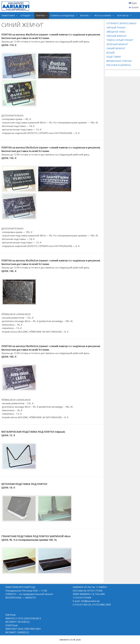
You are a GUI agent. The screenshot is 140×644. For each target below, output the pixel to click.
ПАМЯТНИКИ (10, 15)
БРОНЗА (87, 15)
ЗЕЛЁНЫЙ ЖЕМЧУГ (117, 44)
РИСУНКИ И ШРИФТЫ (119, 65)
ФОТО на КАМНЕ (105, 15)
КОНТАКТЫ (125, 15)
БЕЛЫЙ (110, 53)
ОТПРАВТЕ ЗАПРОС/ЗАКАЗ (121, 23)
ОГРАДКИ (27, 15)
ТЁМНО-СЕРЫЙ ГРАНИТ (120, 40)
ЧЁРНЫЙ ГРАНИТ (116, 28)
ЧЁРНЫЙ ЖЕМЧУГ (117, 36)
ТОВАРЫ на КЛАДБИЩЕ (65, 15)
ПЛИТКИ (42, 15)
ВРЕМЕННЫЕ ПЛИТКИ (119, 61)
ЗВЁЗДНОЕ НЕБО (116, 32)
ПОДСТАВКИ (114, 57)
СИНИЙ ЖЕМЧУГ (116, 48)
